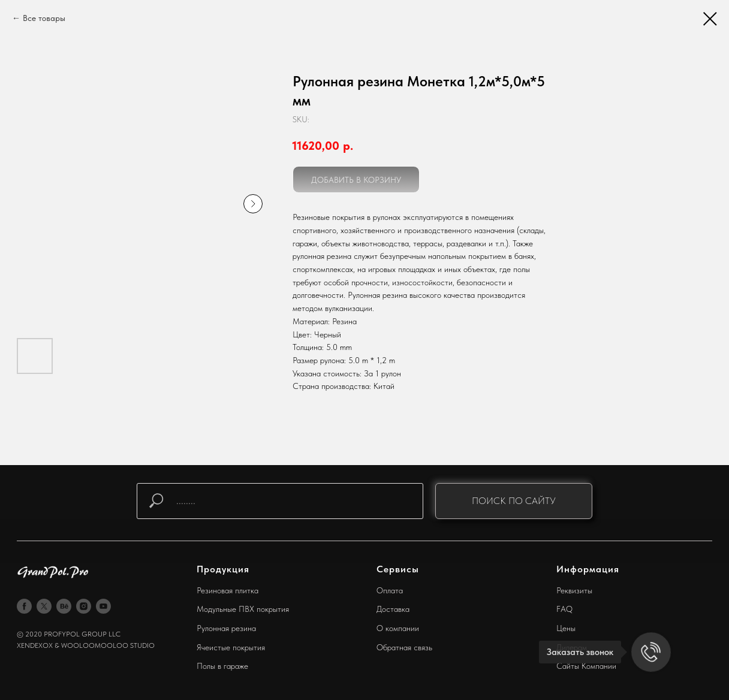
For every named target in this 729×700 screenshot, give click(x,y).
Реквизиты (574, 590)
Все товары (44, 18)
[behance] (64, 606)
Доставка (393, 609)
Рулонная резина (226, 628)
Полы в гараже (222, 666)
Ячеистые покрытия (231, 647)
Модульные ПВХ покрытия (243, 609)
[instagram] (84, 606)
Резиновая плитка (228, 590)
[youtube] (103, 606)
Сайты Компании (586, 666)
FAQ (564, 609)
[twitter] (44, 606)
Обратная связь (404, 647)
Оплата (390, 590)
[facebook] (24, 606)
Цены (566, 628)
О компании (398, 628)
